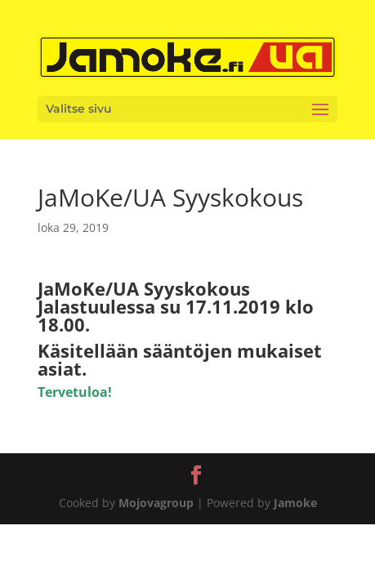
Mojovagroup (156, 503)
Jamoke (295, 503)
